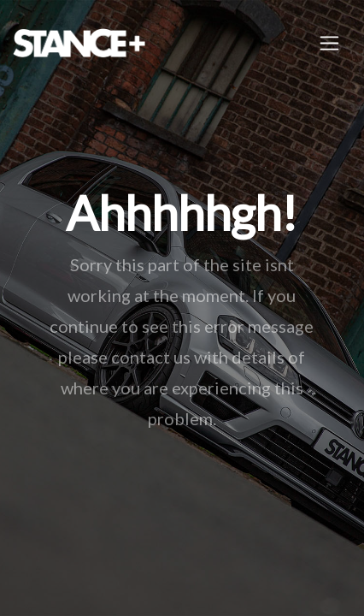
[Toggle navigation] (329, 43)
